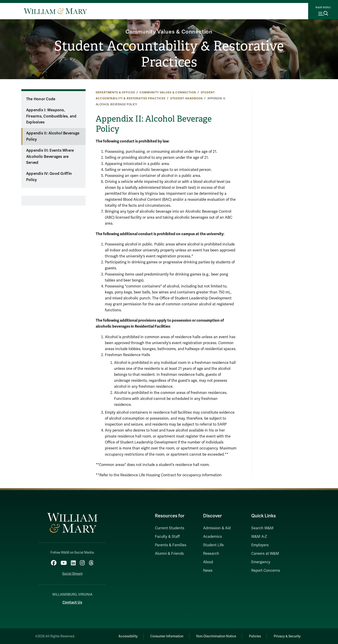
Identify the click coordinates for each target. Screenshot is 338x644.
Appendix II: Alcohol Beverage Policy (53, 136)
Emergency (261, 562)
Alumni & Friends (169, 554)
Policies (254, 636)
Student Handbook (187, 98)
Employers (260, 545)
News (208, 571)
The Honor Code (41, 99)
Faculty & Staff (167, 537)
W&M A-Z (259, 537)
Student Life (213, 545)
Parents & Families (171, 545)
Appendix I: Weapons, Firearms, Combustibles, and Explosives (51, 116)
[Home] (55, 11)
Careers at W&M (265, 554)
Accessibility (125, 636)
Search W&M (262, 528)
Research (211, 554)
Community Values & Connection (169, 31)
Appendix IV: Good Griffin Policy (49, 177)
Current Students (170, 528)
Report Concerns (266, 571)
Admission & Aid (217, 528)
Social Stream (72, 573)
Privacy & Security (287, 636)
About (208, 562)
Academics (212, 537)
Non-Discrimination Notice (215, 636)
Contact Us (72, 602)
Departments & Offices (115, 92)
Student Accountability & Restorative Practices (169, 54)
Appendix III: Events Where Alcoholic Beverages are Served (50, 157)
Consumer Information (165, 636)
